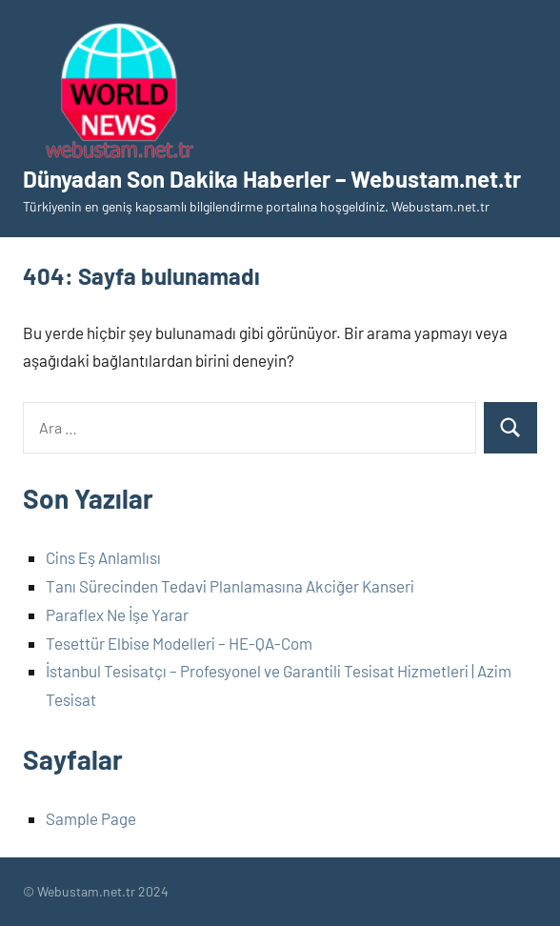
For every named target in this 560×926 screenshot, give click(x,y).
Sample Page (91, 818)
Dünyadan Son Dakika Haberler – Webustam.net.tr (272, 179)
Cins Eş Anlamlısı (103, 557)
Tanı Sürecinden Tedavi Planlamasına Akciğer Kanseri (230, 586)
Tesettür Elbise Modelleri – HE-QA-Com (179, 643)
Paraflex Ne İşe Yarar (117, 614)
